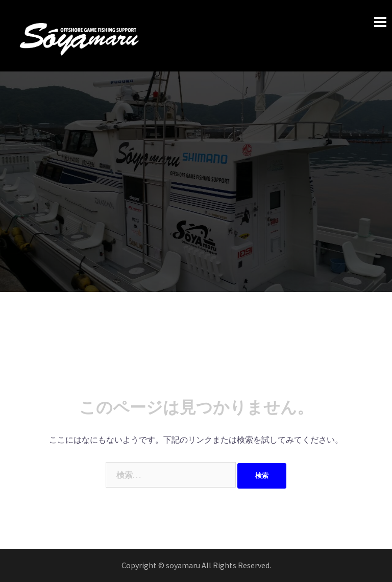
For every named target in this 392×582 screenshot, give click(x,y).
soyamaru (184, 565)
